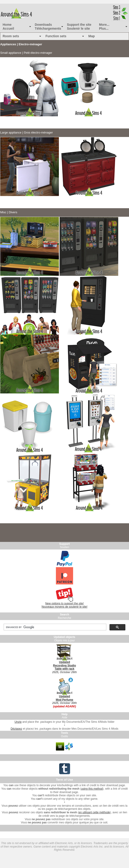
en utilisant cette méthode (95, 812)
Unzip (18, 722)
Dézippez (16, 729)
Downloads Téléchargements (48, 27)
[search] (55, 627)
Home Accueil (8, 27)
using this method (92, 789)
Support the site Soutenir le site (79, 27)
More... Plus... (104, 27)
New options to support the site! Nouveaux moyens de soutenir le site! (64, 605)
